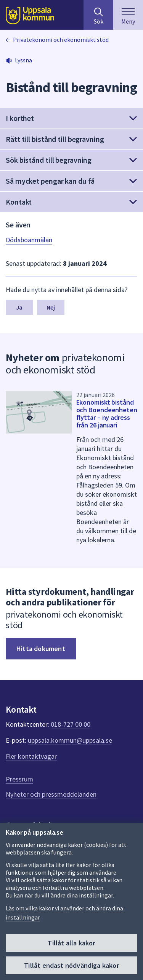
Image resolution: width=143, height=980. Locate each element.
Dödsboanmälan (29, 240)
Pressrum (19, 779)
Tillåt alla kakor (71, 943)
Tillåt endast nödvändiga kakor (71, 965)
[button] (71, 118)
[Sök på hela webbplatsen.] (98, 15)
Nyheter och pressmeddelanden (51, 794)
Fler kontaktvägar (31, 756)
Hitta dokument (41, 649)
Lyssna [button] (23, 60)
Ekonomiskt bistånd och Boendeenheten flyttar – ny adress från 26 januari (107, 414)
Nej (51, 307)
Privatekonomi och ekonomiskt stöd (61, 40)
